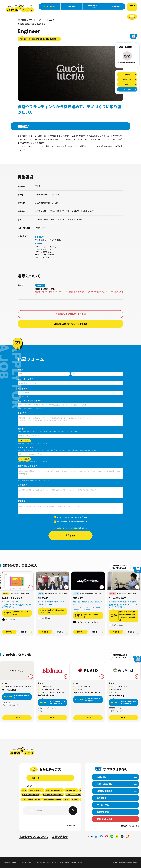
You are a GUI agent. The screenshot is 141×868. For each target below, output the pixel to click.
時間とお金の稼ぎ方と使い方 (31, 795)
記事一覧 (36, 778)
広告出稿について (72, 826)
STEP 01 (40, 285)
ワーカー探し (71, 6)
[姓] (44, 374)
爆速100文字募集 (105, 791)
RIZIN (24, 790)
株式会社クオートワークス (127, 63)
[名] (97, 374)
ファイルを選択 (24, 441)
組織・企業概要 (125, 47)
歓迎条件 (40, 243)
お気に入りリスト (105, 819)
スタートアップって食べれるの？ (53, 795)
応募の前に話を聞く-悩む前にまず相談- (70, 324)
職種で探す (102, 777)
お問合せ (75, 799)
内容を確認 (70, 536)
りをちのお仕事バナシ (36, 790)
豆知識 (67, 799)
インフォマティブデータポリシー (47, 863)
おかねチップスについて (34, 837)
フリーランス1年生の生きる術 (31, 799)
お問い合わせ (60, 837)
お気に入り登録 (65, 314)
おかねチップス (22, 751)
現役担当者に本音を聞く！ (54, 790)
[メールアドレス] (70, 383)
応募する (9, 632)
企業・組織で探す (105, 784)
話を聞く (24, 632)
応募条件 (40, 237)
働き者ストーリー (105, 798)
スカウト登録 (115, 6)
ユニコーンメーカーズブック (75, 795)
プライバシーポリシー (61, 528)
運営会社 (7, 863)
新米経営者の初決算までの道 (52, 799)
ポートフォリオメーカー (93, 6)
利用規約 (74, 528)
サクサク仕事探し (50, 6)
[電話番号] (70, 393)
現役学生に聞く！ (71, 790)
